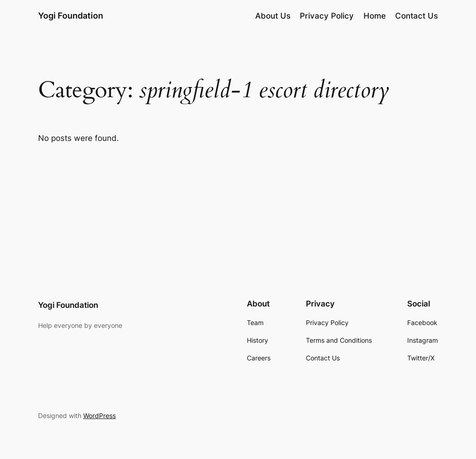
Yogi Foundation (71, 16)
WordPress (99, 416)
